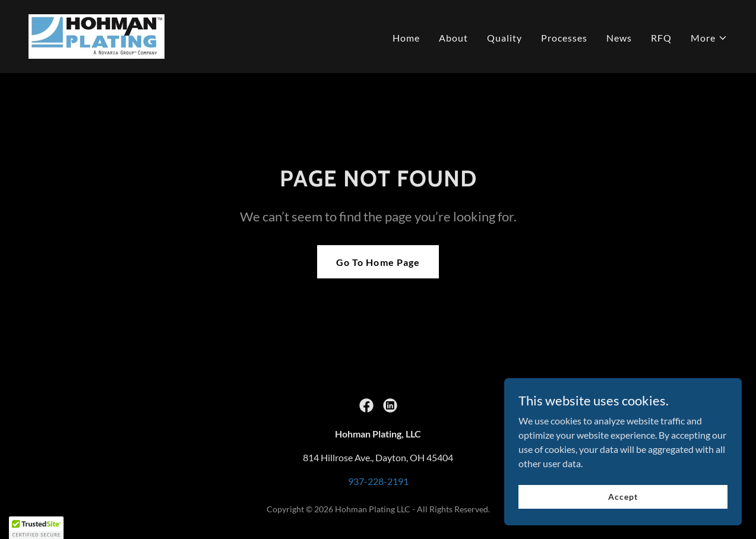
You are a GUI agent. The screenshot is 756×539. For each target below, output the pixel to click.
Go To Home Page (378, 262)
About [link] (453, 38)
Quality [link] (504, 38)
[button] (709, 38)
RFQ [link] (661, 38)
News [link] (619, 38)
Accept (623, 497)
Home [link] (406, 38)
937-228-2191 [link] (378, 481)
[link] (97, 35)
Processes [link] (564, 38)
